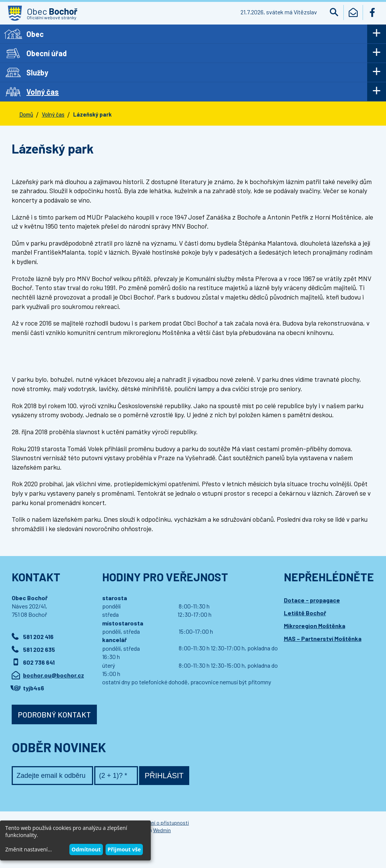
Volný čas (53, 114)
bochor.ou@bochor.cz (54, 675)
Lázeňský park (92, 114)
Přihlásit (164, 776)
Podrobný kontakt (54, 714)
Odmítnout (86, 849)
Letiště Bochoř (305, 613)
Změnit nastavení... (28, 849)
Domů (26, 114)
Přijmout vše (124, 849)
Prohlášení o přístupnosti (160, 823)
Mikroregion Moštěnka (315, 626)
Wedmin (162, 830)
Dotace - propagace (312, 600)
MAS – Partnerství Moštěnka (323, 638)
